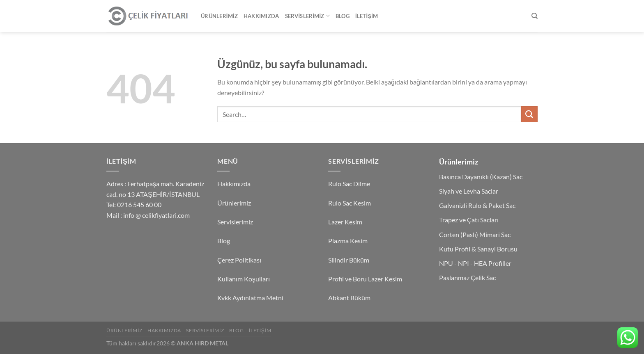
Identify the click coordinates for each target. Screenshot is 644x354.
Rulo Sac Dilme (349, 184)
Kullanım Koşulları (244, 279)
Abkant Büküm (349, 298)
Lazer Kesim (345, 222)
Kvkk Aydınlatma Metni (250, 298)
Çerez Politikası (239, 260)
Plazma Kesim (348, 241)
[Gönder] (529, 114)
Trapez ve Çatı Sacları (469, 220)
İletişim (367, 16)
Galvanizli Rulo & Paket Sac (477, 205)
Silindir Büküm (349, 260)
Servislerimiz (307, 16)
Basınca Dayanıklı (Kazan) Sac (481, 177)
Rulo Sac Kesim (350, 203)
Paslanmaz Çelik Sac (467, 277)
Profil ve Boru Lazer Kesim (365, 279)
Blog (343, 16)
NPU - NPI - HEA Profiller (475, 263)
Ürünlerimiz (219, 16)
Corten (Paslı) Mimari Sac (475, 234)
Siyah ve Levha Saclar (469, 191)
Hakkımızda (261, 16)
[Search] (535, 16)
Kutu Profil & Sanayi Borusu (478, 249)
